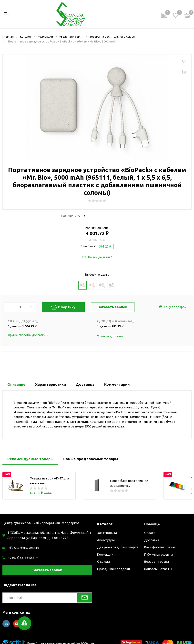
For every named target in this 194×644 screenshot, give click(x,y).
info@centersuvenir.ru (23, 548)
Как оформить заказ (160, 547)
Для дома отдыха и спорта (118, 547)
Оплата (150, 533)
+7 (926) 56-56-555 (21, 558)
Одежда (103, 561)
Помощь (152, 524)
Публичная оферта (158, 554)
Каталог (105, 524)
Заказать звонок (47, 570)
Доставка (152, 540)
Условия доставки (110, 336)
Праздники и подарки (113, 569)
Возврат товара (157, 561)
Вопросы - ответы (158, 569)
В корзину (63, 307)
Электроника (107, 533)
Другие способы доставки (28, 335)
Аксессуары (106, 540)
